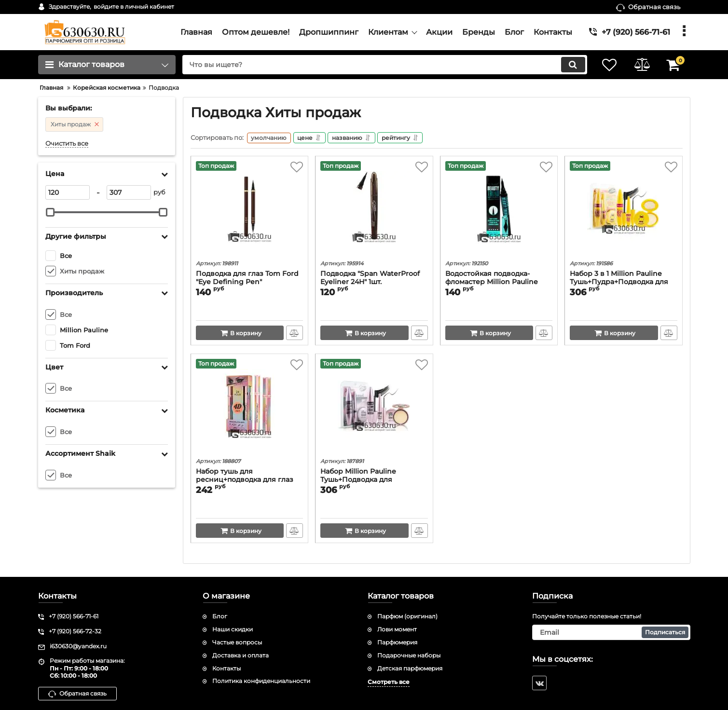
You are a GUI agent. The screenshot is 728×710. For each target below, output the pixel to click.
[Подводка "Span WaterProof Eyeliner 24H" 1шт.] (374, 210)
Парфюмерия (397, 642)
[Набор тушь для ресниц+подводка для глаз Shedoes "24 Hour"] (250, 408)
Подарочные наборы (409, 655)
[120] (68, 192)
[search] (382, 65)
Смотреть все (389, 682)
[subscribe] (611, 632)
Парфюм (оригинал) (407, 617)
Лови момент (397, 629)
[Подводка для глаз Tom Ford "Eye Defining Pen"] (250, 210)
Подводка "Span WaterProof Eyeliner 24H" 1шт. (370, 279)
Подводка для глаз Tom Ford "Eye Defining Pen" (247, 279)
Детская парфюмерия (410, 668)
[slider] (51, 212)
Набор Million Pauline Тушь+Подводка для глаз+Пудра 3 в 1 (358, 481)
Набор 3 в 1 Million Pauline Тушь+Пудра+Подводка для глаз (619, 283)
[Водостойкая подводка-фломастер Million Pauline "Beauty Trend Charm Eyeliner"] (499, 210)
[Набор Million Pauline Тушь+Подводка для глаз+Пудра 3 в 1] (374, 408)
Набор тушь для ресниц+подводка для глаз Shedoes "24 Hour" (245, 481)
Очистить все (67, 143)
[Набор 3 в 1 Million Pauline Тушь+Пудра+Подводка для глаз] (624, 210)
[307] (129, 192)
